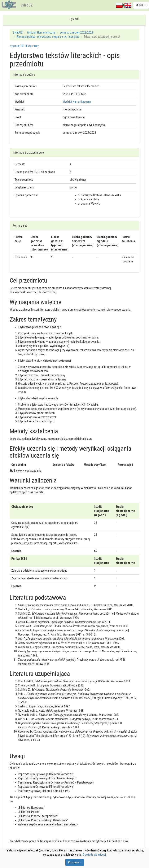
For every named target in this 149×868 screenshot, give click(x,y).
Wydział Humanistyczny (41, 32)
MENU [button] (141, 5)
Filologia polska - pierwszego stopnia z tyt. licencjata (48, 37)
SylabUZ (27, 5)
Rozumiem (75, 862)
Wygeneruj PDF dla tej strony (24, 46)
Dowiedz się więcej (94, 855)
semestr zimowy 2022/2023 (76, 32)
